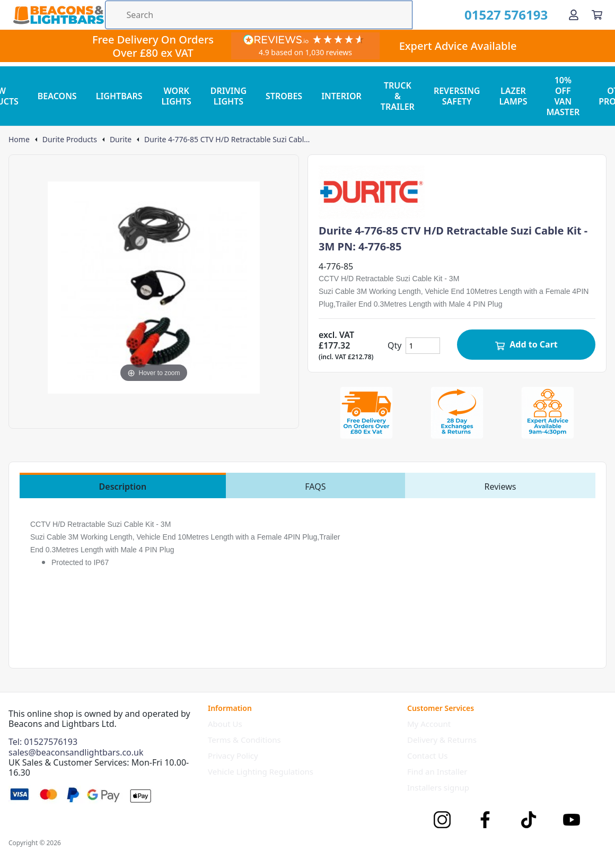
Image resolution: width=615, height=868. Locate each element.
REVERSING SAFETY (457, 96)
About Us (225, 724)
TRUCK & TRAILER (398, 96)
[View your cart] (597, 15)
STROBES (284, 96)
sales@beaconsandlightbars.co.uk (76, 752)
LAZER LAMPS (513, 96)
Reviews (500, 487)
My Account (429, 724)
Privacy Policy (233, 756)
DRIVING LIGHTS (229, 96)
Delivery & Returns (442, 740)
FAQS (315, 487)
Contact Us (427, 756)
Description (123, 487)
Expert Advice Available (458, 46)
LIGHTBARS (119, 96)
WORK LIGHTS (177, 96)
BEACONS (57, 96)
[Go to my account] (574, 15)
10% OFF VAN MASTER (563, 96)
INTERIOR (341, 96)
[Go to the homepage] (58, 15)
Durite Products (70, 140)
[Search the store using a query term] (259, 15)
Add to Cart (526, 344)
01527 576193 (506, 15)
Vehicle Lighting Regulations (261, 771)
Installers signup (438, 787)
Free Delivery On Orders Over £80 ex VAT (153, 46)
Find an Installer (437, 771)
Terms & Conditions (244, 740)
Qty (394, 345)
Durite (121, 140)
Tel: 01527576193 (43, 742)
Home (19, 140)
